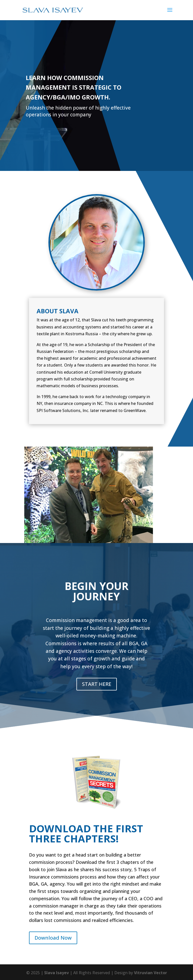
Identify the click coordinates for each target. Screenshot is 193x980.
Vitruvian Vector (150, 973)
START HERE (97, 684)
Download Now (53, 938)
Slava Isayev (57, 973)
